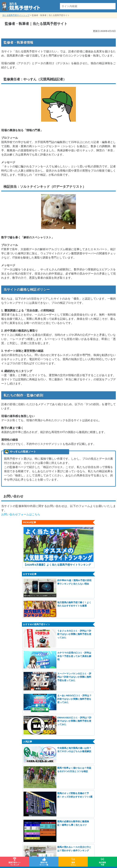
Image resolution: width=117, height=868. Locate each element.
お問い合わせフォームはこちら (21, 514)
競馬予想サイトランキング (15, 864)
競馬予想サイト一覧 (44, 864)
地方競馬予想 (102, 864)
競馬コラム (73, 864)
